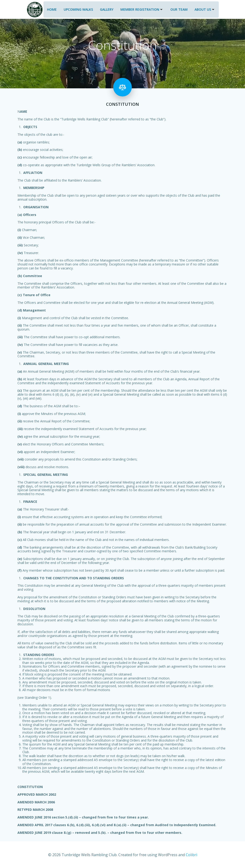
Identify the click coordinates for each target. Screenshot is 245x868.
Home (51, 9)
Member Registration (141, 9)
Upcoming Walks (78, 9)
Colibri (191, 854)
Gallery (106, 9)
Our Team (179, 9)
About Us (204, 9)
